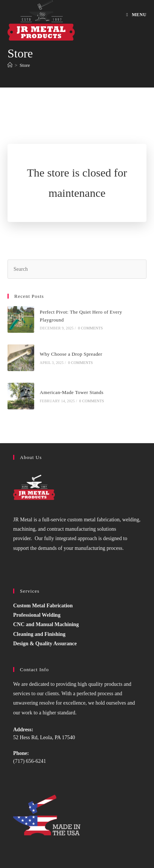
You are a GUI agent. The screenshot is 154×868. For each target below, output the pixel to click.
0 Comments (91, 328)
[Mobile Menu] (136, 15)
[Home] (10, 65)
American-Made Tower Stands (72, 392)
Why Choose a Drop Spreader (71, 354)
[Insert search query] (77, 269)
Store (25, 65)
